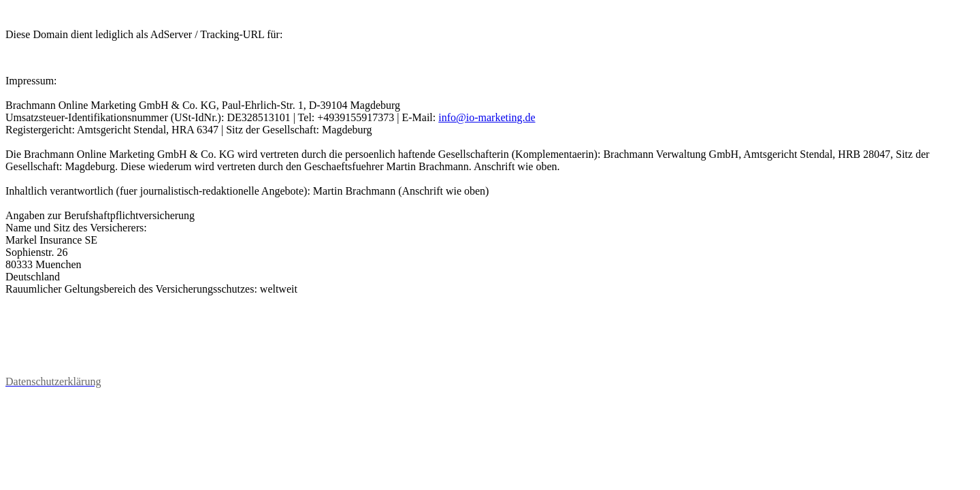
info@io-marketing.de (487, 117)
